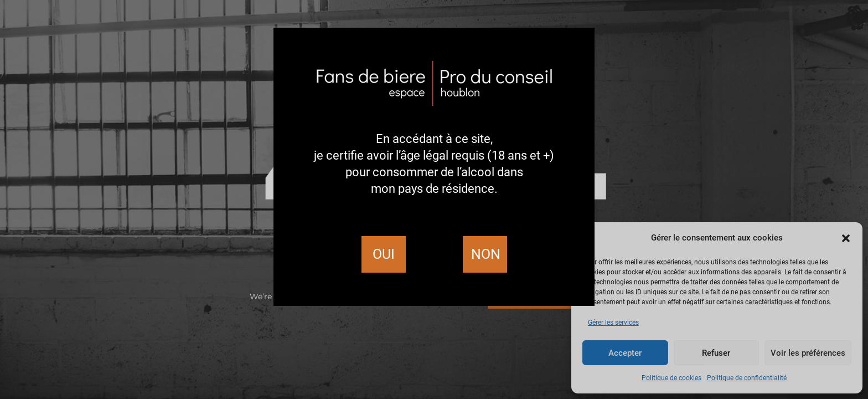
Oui (384, 254)
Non (486, 254)
